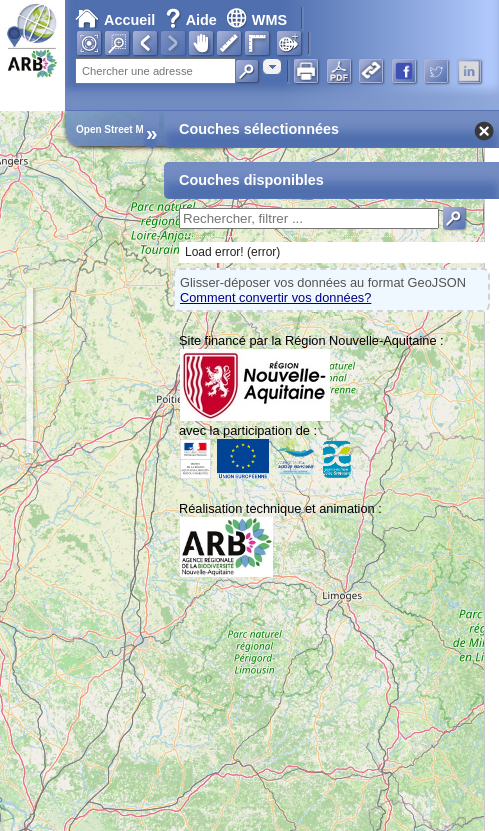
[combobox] (272, 66)
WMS (256, 20)
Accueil (115, 20)
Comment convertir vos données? (275, 297)
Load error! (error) (232, 252)
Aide (193, 20)
